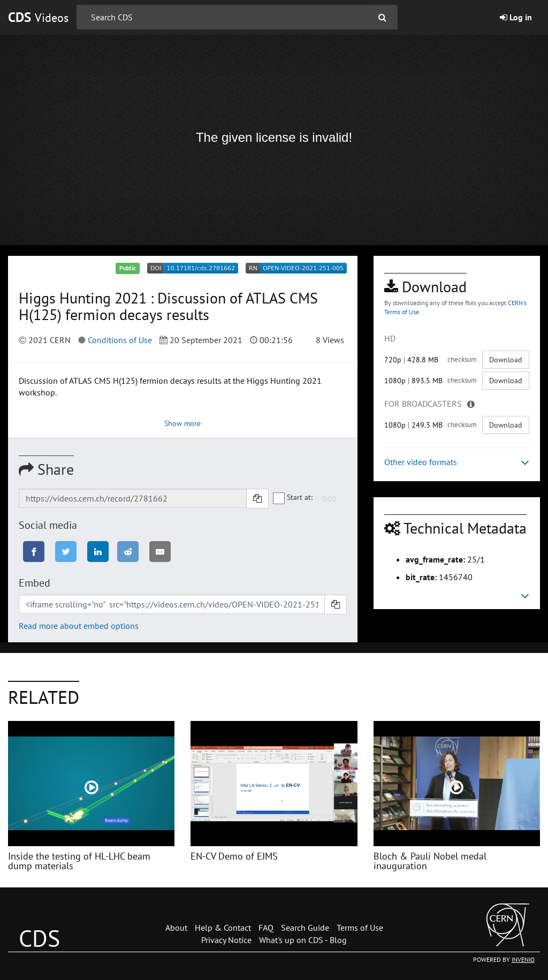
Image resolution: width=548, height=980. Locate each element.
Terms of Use (360, 928)
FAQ (266, 928)
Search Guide (305, 928)
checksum (462, 359)
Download (506, 360)
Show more (182, 423)
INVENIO (523, 959)
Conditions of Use (120, 340)
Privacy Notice (226, 940)
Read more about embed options (79, 626)
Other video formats (457, 462)
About (176, 928)
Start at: (293, 498)
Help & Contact (223, 928)
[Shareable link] (133, 498)
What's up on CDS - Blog (303, 940)
